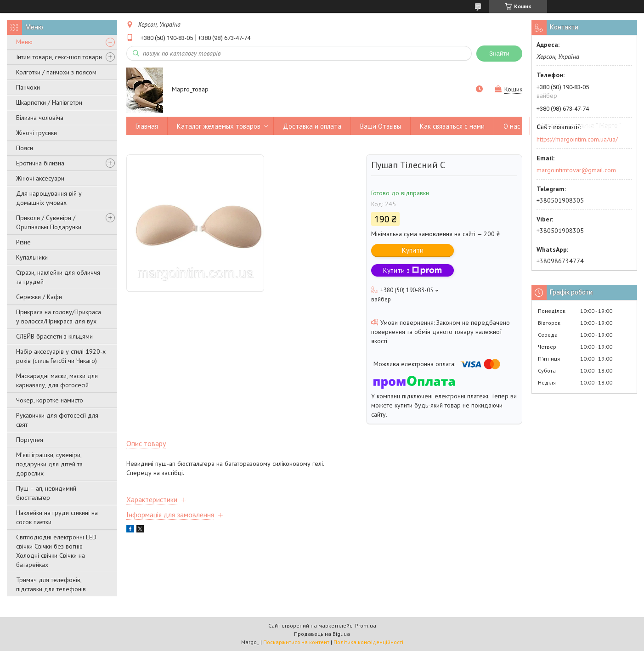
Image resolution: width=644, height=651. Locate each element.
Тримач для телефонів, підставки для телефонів (51, 584)
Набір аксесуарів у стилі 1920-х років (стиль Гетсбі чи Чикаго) (61, 356)
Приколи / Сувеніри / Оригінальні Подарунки (49, 222)
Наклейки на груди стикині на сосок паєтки (57, 517)
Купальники (32, 257)
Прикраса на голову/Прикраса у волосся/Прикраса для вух (59, 317)
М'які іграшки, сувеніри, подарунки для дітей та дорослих (49, 464)
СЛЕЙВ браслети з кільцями (54, 336)
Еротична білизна (40, 163)
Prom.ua (366, 626)
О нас (512, 126)
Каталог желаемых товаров (219, 126)
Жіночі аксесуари (40, 178)
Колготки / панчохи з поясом (56, 72)
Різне (23, 242)
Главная (147, 126)
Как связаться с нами (452, 126)
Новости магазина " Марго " (580, 126)
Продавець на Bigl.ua (322, 634)
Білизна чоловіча (40, 118)
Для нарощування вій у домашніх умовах (49, 198)
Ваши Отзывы (381, 126)
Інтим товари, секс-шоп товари (59, 57)
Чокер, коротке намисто (50, 400)
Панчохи (28, 87)
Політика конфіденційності (368, 642)
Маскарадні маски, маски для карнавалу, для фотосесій (57, 380)
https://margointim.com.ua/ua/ (577, 139)
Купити (413, 250)
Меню (24, 42)
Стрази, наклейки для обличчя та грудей (58, 277)
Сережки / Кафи (39, 297)
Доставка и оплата (312, 126)
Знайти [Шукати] (499, 54)
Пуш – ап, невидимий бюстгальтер (46, 493)
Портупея (30, 440)
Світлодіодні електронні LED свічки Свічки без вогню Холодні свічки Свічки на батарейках (56, 551)
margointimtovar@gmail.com (576, 170)
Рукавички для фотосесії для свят (57, 420)
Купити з (412, 270)
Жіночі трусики (37, 133)
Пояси (25, 148)
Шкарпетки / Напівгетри (49, 102)
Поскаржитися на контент (296, 642)
